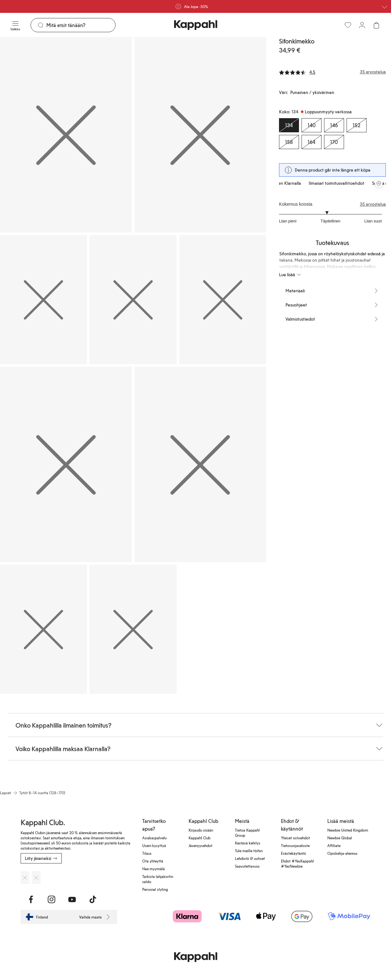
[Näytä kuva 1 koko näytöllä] (66, 135)
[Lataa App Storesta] (25, 878)
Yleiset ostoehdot (295, 838)
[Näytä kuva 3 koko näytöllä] (43, 300)
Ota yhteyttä (153, 861)
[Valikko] (15, 25)
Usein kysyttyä (154, 845)
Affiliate (334, 845)
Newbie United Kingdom (348, 830)
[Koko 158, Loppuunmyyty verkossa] (289, 142)
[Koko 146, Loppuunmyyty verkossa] (334, 125)
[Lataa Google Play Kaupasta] (36, 878)
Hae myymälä (154, 869)
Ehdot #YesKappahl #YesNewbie (297, 863)
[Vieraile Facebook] (31, 900)
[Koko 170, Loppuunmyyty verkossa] (334, 142)
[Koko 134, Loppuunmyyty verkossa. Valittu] (289, 125)
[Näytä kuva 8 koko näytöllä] (43, 629)
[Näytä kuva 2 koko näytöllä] (200, 135)
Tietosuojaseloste (295, 845)
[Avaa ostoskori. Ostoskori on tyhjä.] (376, 25)
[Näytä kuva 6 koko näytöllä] (66, 464)
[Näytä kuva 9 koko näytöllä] (133, 629)
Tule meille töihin (249, 851)
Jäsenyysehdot (200, 845)
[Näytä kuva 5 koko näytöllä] (223, 300)
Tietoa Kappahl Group (247, 833)
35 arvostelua (373, 204)
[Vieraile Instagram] (51, 900)
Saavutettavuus (247, 866)
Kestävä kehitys (248, 843)
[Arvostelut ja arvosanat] (332, 72)
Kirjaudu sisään (201, 830)
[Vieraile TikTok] (93, 900)
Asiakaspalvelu (154, 838)
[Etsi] (81, 25)
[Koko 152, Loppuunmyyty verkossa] (357, 125)
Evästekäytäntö (293, 853)
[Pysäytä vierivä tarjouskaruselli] (379, 183)
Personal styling (155, 889)
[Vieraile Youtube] (72, 900)
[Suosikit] (348, 25)
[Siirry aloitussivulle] (196, 25)
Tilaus (147, 853)
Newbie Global (340, 838)
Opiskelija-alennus (342, 853)
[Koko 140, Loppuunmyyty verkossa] (312, 125)
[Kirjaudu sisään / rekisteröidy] (362, 25)
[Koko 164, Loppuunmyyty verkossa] (312, 142)
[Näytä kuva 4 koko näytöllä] (133, 300)
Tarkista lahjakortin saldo (158, 879)
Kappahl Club (200, 838)
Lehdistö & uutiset (250, 858)
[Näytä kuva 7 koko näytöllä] (200, 464)
